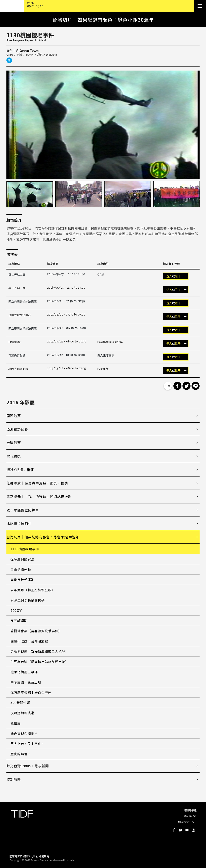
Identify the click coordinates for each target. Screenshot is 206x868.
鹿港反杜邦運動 (22, 580)
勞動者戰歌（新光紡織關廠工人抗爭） (40, 651)
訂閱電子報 (190, 810)
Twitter (180, 830)
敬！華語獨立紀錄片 (23, 510)
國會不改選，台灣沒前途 (29, 641)
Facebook (174, 830)
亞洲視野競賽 (17, 429)
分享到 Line (196, 386)
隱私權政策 (190, 816)
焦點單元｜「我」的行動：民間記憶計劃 (39, 497)
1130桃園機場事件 (25, 549)
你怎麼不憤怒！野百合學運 (31, 692)
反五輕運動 (19, 621)
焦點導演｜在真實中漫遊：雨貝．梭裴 (37, 483)
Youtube (187, 830)
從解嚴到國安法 (22, 559)
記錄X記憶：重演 (20, 470)
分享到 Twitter (186, 386)
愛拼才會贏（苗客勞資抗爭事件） (36, 631)
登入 (169, 276)
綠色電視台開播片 (24, 733)
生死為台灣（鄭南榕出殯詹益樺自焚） (40, 662)
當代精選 (14, 456)
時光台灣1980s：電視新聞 (28, 766)
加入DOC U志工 (187, 822)
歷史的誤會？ (21, 754)
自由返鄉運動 (21, 569)
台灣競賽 (14, 443)
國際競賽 (14, 416)
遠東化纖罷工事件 (24, 672)
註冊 (178, 276)
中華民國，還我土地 (26, 682)
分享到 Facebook (177, 386)
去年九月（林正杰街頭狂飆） (33, 590)
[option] (103, 125)
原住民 (16, 723)
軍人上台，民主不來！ (28, 744)
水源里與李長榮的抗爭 (28, 600)
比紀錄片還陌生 (19, 523)
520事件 (17, 610)
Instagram (193, 830)
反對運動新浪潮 (22, 713)
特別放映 (14, 779)
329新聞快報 (20, 703)
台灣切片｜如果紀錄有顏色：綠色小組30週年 (43, 537)
